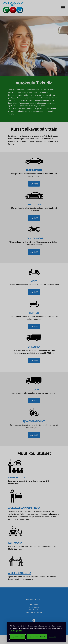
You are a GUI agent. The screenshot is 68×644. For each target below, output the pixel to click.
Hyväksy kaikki (17, 637)
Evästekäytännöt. (16, 631)
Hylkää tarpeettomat (37, 637)
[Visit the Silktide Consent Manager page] (62, 637)
